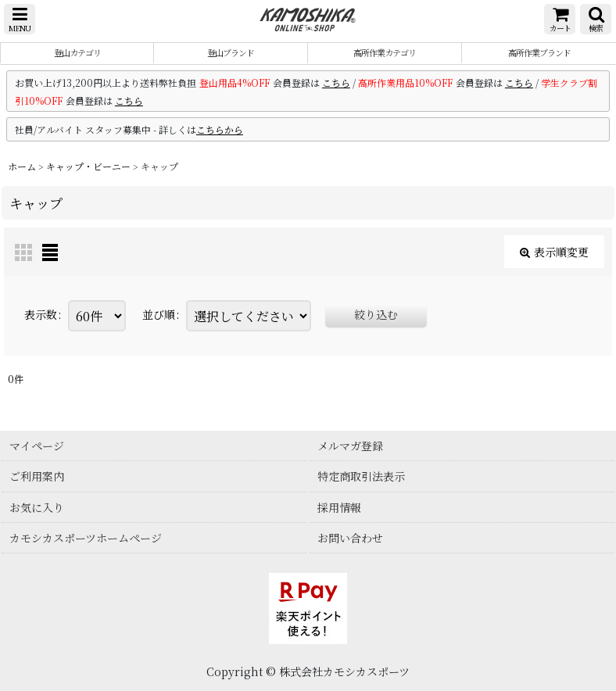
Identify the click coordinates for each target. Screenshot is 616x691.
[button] (20, 19)
